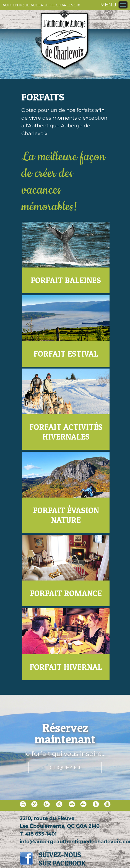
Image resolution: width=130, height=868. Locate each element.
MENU (108, 5)
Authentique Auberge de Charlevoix (41, 5)
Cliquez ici (65, 768)
